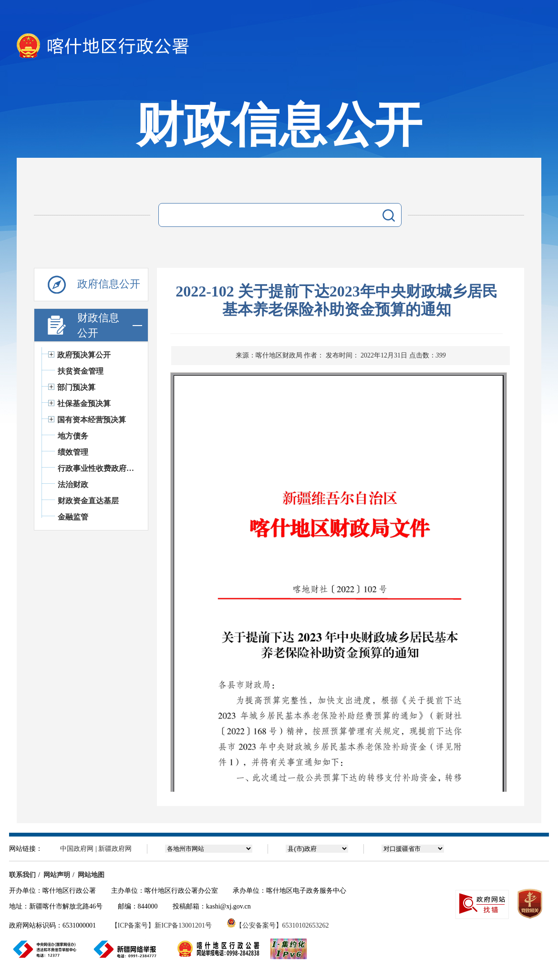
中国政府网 (77, 849)
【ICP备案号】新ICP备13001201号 (162, 925)
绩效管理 (73, 452)
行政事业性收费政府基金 (98, 468)
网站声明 (57, 875)
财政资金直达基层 (88, 501)
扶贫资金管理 (81, 371)
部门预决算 (76, 387)
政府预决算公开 (84, 355)
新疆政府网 (115, 849)
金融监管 (73, 517)
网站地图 (91, 875)
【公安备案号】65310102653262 (278, 925)
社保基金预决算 (84, 403)
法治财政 (73, 485)
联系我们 (22, 875)
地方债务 (73, 436)
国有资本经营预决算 (92, 420)
